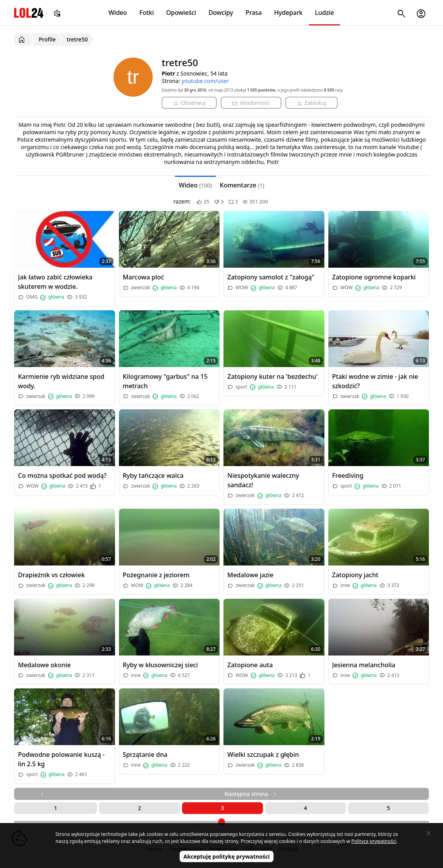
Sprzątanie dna (145, 755)
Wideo (118, 13)
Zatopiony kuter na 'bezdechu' (273, 376)
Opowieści (181, 13)
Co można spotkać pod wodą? (62, 475)
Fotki (147, 13)
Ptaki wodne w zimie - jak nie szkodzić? (375, 381)
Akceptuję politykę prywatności (227, 856)
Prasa (253, 13)
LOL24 (29, 13)
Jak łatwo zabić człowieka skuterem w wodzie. (55, 282)
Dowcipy (221, 13)
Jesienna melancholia (364, 665)
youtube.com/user (205, 81)
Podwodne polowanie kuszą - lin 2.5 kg (61, 759)
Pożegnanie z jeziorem (156, 575)
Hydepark (288, 13)
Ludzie (324, 13)
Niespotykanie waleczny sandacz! (263, 480)
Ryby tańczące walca (153, 475)
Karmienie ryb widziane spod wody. (61, 381)
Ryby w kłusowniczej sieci (160, 665)
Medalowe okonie (44, 665)
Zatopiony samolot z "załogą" (271, 277)
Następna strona (251, 794)
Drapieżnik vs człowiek (51, 575)
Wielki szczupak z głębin (263, 755)
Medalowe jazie (250, 575)
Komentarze (242, 185)
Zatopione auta (250, 665)
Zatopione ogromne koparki (374, 277)
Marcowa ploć (144, 277)
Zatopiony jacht (355, 575)
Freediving (348, 475)
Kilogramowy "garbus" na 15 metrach (165, 381)
